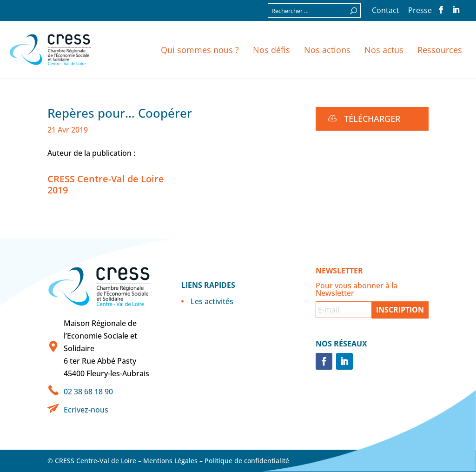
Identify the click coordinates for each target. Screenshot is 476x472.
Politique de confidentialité (247, 461)
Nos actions (327, 50)
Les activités (212, 301)
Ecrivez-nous (86, 410)
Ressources (440, 50)
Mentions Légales (170, 461)
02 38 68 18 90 (88, 392)
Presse (420, 11)
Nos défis (271, 50)
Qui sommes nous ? (200, 50)
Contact (386, 11)
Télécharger (372, 119)
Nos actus (384, 50)
